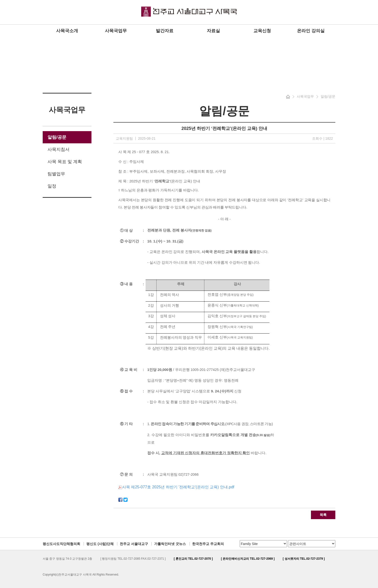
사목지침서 (59, 149)
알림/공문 (57, 137)
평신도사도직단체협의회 (61, 544)
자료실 (213, 31)
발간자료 (165, 31)
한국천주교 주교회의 (208, 544)
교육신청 (262, 31)
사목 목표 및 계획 (65, 162)
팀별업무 (56, 174)
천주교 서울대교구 (134, 544)
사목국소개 (67, 31)
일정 (52, 186)
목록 (323, 515)
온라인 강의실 (311, 31)
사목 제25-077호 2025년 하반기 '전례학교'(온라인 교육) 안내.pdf (176, 487)
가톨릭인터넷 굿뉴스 (170, 544)
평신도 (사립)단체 (100, 544)
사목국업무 (116, 31)
